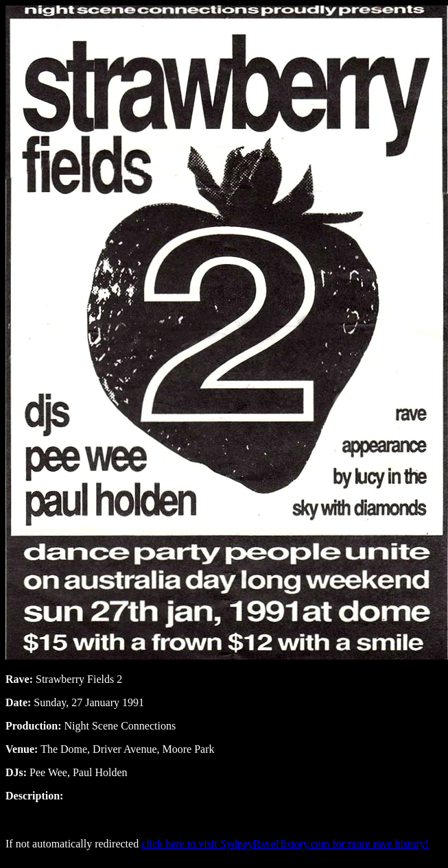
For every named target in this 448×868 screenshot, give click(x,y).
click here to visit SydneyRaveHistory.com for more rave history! (285, 844)
